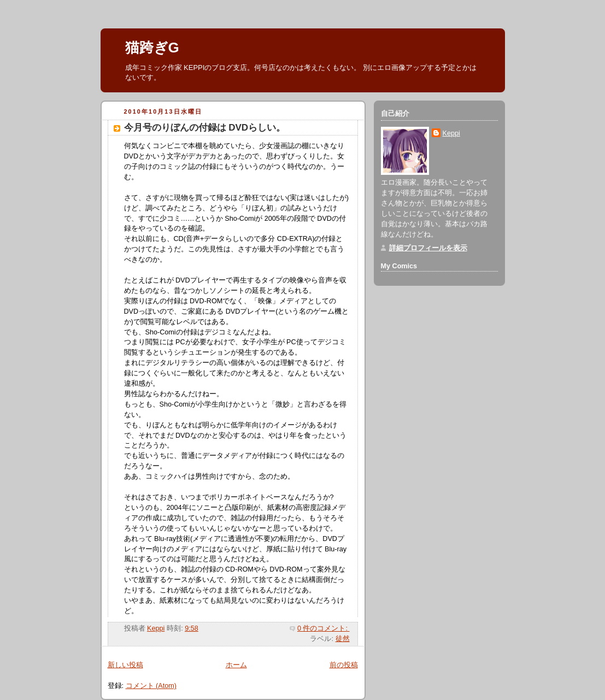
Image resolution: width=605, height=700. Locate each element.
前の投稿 (344, 665)
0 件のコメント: (324, 628)
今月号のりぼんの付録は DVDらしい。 (205, 128)
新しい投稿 (125, 665)
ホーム (236, 665)
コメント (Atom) (151, 686)
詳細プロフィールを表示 (428, 248)
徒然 (343, 639)
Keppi (451, 133)
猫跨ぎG (152, 48)
